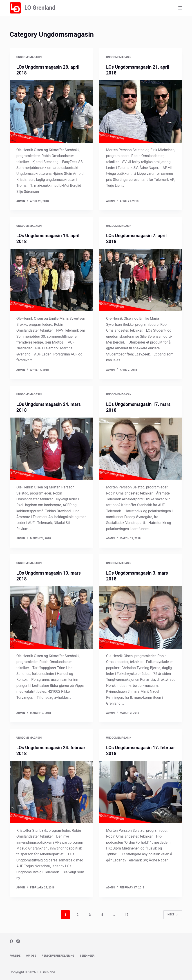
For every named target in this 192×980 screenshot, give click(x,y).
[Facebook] (11, 941)
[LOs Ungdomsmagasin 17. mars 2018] (141, 449)
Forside (15, 956)
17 (127, 915)
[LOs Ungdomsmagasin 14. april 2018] (51, 280)
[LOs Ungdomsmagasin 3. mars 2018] (141, 617)
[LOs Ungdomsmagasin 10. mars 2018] (51, 617)
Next (173, 915)
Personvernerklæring (58, 956)
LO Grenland (40, 8)
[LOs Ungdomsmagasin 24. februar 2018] (51, 792)
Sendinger (87, 956)
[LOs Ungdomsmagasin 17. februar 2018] (141, 792)
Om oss (31, 956)
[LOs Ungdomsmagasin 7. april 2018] (141, 280)
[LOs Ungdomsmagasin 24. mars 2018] (51, 449)
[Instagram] (18, 941)
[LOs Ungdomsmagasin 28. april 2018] (51, 111)
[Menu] (180, 8)
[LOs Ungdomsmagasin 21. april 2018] (141, 111)
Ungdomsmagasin (29, 57)
